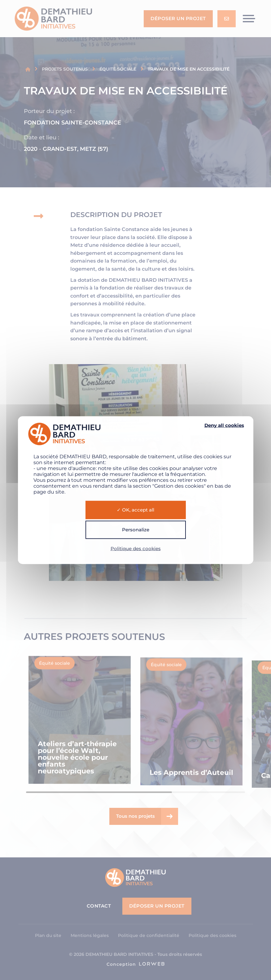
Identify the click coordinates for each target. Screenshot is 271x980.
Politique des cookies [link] (136, 548)
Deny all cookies (224, 425)
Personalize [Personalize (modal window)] (136, 530)
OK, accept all (135, 510)
